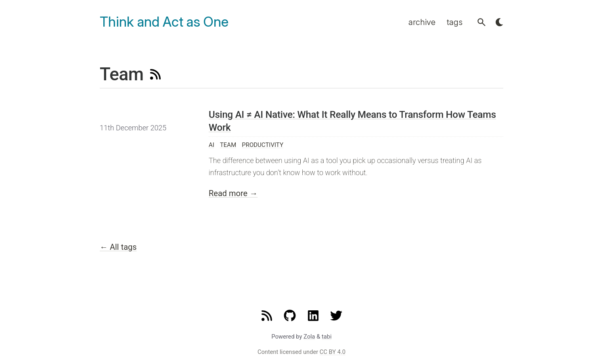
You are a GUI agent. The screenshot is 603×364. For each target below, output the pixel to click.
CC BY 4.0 (333, 352)
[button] (482, 22)
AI (211, 145)
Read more (233, 193)
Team (228, 145)
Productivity (263, 145)
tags (455, 22)
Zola (309, 337)
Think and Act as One (164, 22)
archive (422, 22)
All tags (118, 247)
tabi (327, 337)
